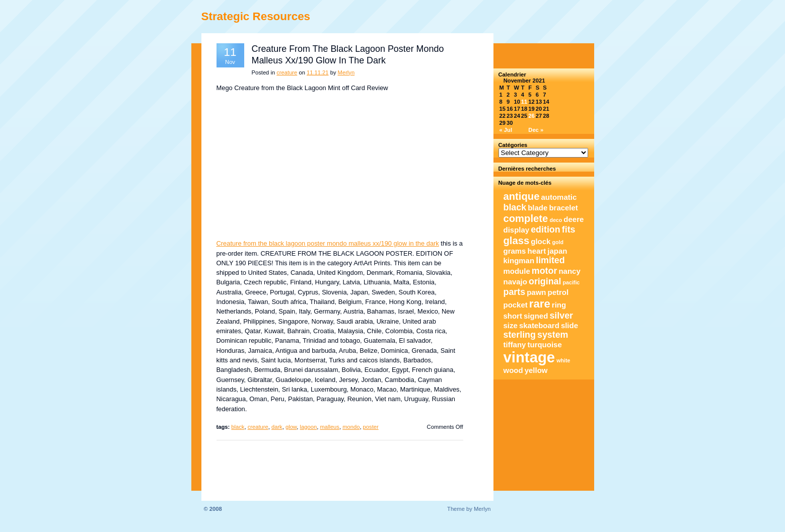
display (517, 230)
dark (277, 427)
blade (538, 208)
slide (569, 325)
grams (515, 251)
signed (536, 316)
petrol (558, 292)
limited (550, 260)
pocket (516, 305)
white (563, 360)
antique (522, 196)
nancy (569, 271)
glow (291, 427)
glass (517, 241)
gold (558, 242)
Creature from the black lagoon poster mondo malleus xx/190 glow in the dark (328, 243)
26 (531, 116)
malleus (330, 427)
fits (569, 230)
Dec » (536, 130)
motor (545, 271)
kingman (519, 260)
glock (541, 241)
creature (287, 72)
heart (537, 251)
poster (371, 427)
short (513, 316)
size (511, 325)
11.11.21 (318, 72)
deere (574, 219)
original (545, 281)
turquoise (545, 345)
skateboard (539, 325)
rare (540, 304)
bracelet (563, 208)
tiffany (515, 345)
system (553, 335)
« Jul (506, 130)
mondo (351, 427)
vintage (529, 357)
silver (561, 316)
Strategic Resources (256, 16)
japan (557, 251)
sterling (520, 335)
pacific (572, 282)
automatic (559, 197)
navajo (515, 282)
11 (524, 102)
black (238, 427)
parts (515, 292)
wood (513, 370)
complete (526, 218)
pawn (536, 292)
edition (545, 230)
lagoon (309, 427)
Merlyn (346, 72)
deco (556, 220)
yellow (536, 370)
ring (559, 305)
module (517, 271)
